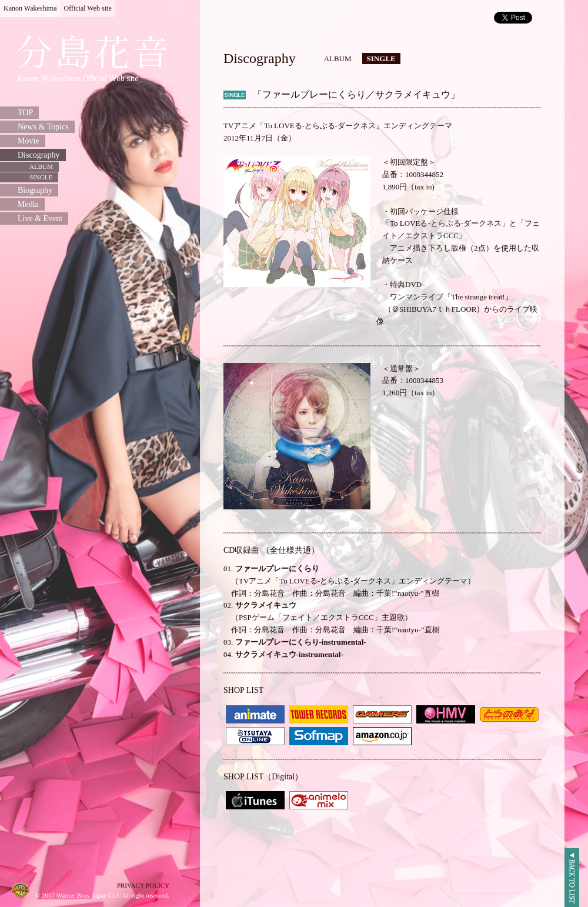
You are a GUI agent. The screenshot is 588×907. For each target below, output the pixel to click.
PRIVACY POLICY (143, 885)
